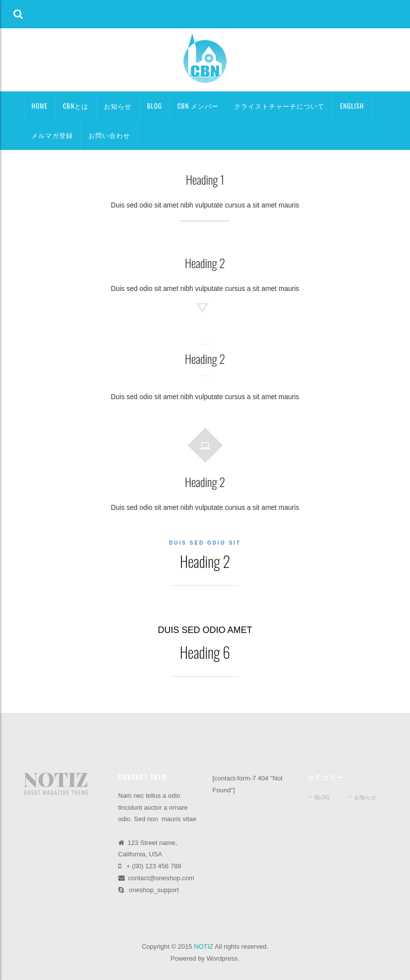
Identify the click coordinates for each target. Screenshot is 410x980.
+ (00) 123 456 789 (154, 866)
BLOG (155, 106)
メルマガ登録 (52, 135)
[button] (18, 14)
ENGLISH (352, 106)
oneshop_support (154, 890)
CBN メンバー (198, 106)
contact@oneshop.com (161, 878)
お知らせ (118, 106)
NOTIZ (204, 946)
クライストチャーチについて (279, 106)
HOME (40, 106)
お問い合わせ (109, 135)
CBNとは (76, 106)
